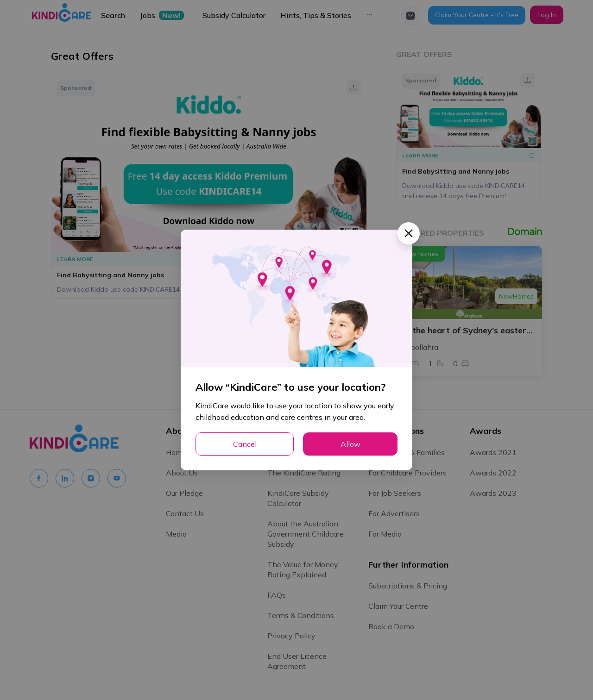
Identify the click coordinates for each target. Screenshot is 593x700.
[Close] (409, 233)
